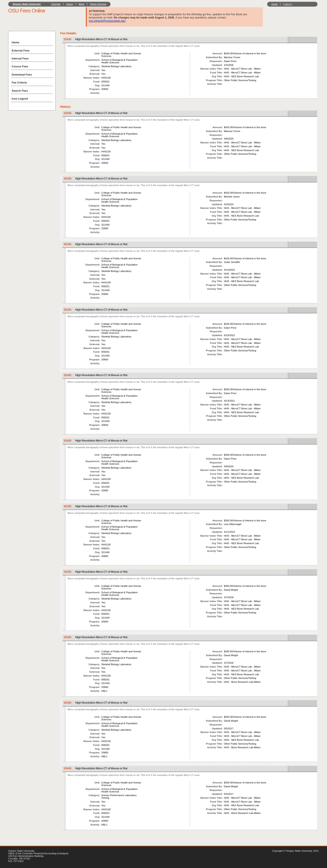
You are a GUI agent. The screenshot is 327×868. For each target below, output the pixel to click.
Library (70, 4)
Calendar (56, 4)
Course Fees (20, 66)
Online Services (98, 4)
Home (275, 4)
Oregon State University (27, 4)
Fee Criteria (19, 83)
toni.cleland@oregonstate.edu (107, 21)
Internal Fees (20, 58)
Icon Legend (20, 99)
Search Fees (20, 91)
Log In (288, 4)
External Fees (21, 51)
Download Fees (22, 75)
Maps (81, 4)
